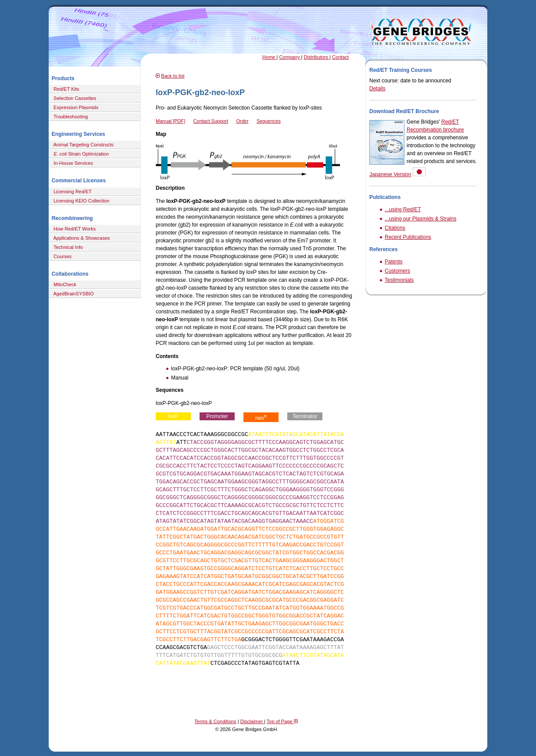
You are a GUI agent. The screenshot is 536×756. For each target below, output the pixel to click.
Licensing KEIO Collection (80, 201)
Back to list (173, 76)
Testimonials (399, 280)
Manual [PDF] (170, 121)
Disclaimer (252, 721)
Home (269, 57)
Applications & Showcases (80, 238)
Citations (395, 228)
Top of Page (282, 721)
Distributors (316, 57)
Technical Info (67, 247)
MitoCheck (64, 284)
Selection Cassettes (73, 98)
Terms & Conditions (215, 721)
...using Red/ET (403, 209)
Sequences (269, 121)
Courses (61, 256)
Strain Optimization (80, 154)
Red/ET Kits (65, 89)
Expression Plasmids (75, 107)
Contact (340, 57)
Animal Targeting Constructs (82, 145)
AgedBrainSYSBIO (72, 294)
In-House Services (72, 163)
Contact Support (211, 121)
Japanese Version (390, 174)
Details (377, 89)
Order (242, 121)
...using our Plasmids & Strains (420, 219)
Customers (397, 271)
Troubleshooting (69, 117)
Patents (394, 262)
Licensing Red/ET (71, 192)
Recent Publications (408, 237)
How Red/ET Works (73, 229)
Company (290, 57)
